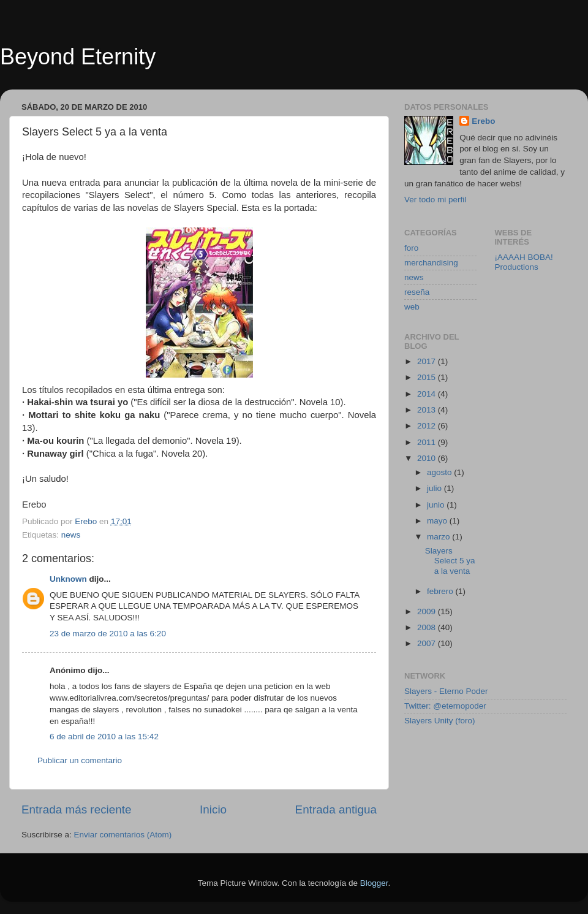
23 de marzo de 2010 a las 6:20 (108, 634)
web (412, 307)
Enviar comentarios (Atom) (123, 835)
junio (437, 505)
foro (411, 248)
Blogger (374, 883)
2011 (428, 442)
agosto (440, 472)
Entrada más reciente (77, 809)
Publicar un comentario (80, 760)
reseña (417, 292)
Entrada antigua (336, 809)
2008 (428, 627)
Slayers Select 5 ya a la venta (450, 561)
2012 (428, 426)
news (71, 535)
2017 (428, 361)
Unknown (68, 579)
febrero (441, 591)
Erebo (483, 121)
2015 (428, 377)
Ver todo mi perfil (435, 200)
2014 (428, 394)
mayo (438, 521)
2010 (428, 458)
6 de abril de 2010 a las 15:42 (104, 737)
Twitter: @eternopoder (445, 706)
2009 (428, 611)
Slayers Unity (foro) (440, 721)
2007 (428, 643)
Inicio (213, 809)
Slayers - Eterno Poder (446, 691)
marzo (439, 537)
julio (435, 488)
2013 (428, 410)
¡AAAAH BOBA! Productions (524, 262)
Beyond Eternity (78, 57)
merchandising (431, 263)
